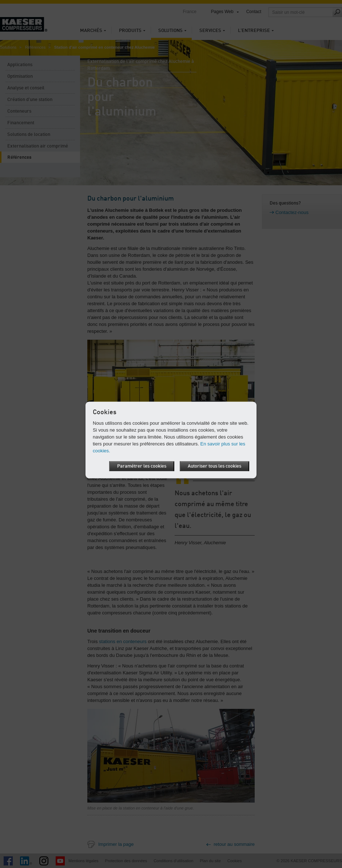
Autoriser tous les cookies (214, 466)
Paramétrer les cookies (142, 466)
